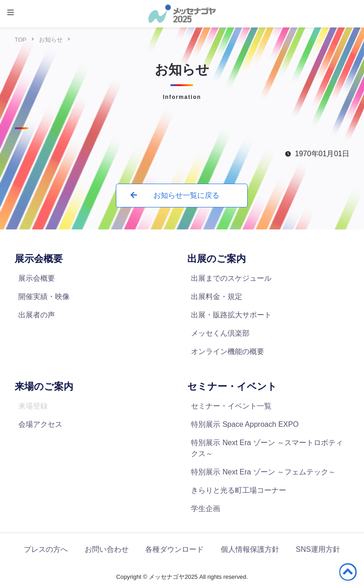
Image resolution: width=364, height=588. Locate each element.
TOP (21, 40)
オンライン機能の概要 (228, 351)
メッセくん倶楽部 (220, 333)
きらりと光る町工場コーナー (239, 490)
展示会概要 (37, 278)
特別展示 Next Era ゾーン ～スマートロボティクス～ (267, 448)
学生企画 (206, 509)
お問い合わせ (107, 549)
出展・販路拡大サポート (231, 315)
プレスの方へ (46, 549)
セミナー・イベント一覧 (231, 406)
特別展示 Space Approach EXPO (245, 424)
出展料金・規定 (217, 297)
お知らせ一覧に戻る (175, 195)
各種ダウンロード (174, 549)
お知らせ (51, 40)
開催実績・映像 (44, 297)
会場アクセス (40, 424)
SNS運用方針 (318, 549)
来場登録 (33, 406)
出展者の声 (37, 315)
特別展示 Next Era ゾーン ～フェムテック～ (263, 472)
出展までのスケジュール (231, 278)
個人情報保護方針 (250, 549)
